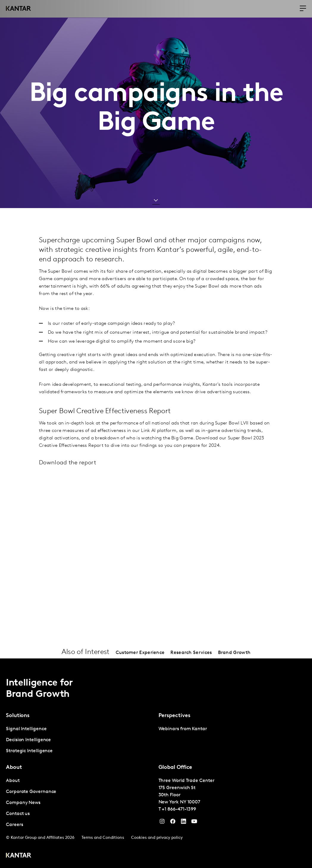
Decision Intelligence (28, 740)
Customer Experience (140, 653)
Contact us (18, 814)
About (13, 781)
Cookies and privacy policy (157, 838)
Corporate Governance (31, 792)
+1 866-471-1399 (179, 809)
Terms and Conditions (103, 838)
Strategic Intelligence (29, 751)
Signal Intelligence (26, 729)
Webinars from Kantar (183, 729)
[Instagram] (162, 823)
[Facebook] (173, 823)
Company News (23, 803)
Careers (14, 825)
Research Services (191, 653)
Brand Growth (234, 653)
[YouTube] (184, 823)
